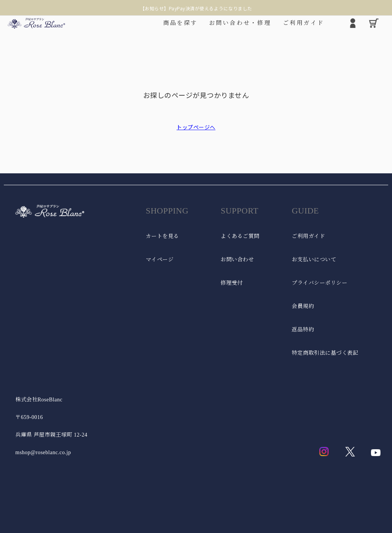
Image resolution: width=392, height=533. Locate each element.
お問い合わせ (237, 260)
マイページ (160, 260)
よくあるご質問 (240, 236)
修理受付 (232, 283)
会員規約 (303, 306)
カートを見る (163, 236)
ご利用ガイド (308, 236)
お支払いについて (314, 260)
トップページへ (196, 127)
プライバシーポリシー (319, 283)
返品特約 (303, 330)
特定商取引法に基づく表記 (325, 353)
